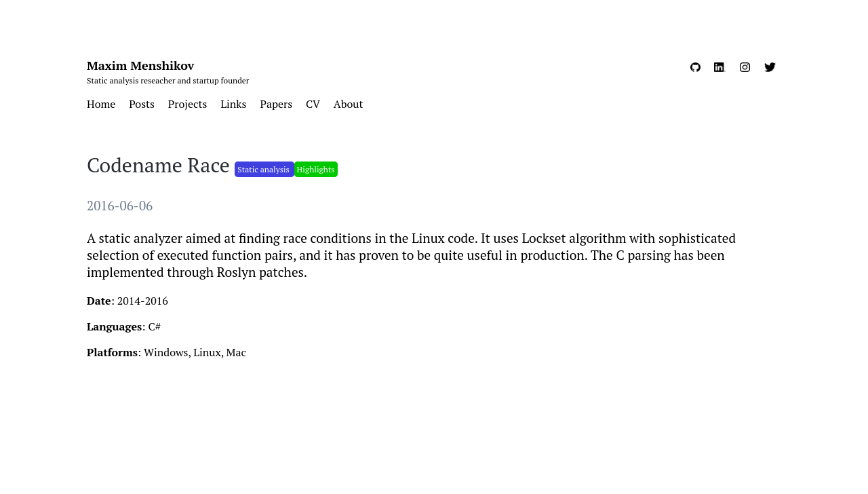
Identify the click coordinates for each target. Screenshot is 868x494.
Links (233, 104)
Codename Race (161, 165)
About (349, 104)
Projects (188, 104)
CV (313, 104)
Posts (142, 104)
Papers (276, 104)
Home (101, 104)
